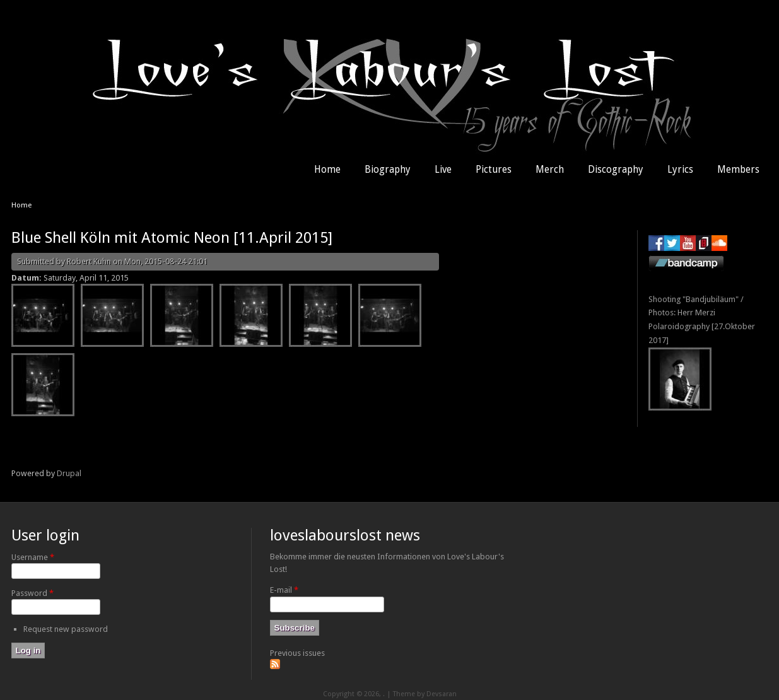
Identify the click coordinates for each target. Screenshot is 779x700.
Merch (550, 170)
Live (443, 170)
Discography (616, 170)
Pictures (494, 170)
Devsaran (442, 694)
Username (33, 557)
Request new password (66, 629)
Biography (388, 170)
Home (327, 170)
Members (738, 170)
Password (32, 593)
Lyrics (680, 170)
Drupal (69, 473)
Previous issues (297, 653)
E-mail (284, 590)
